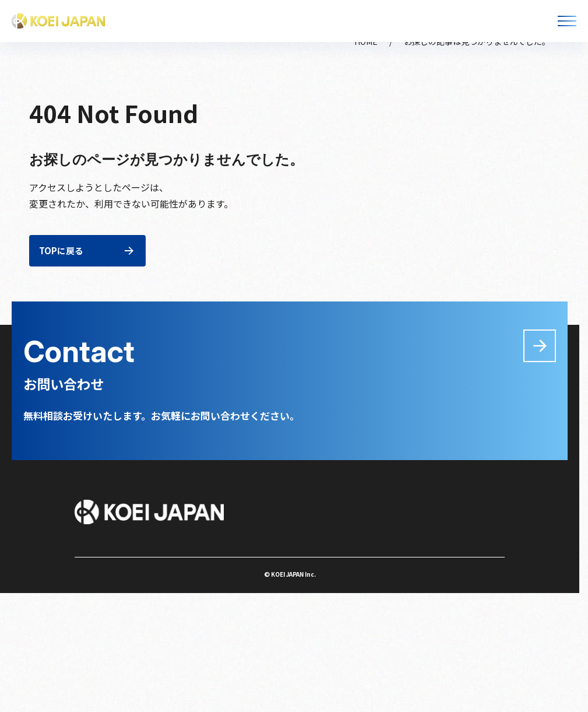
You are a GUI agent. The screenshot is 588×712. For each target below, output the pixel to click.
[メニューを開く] (567, 21)
